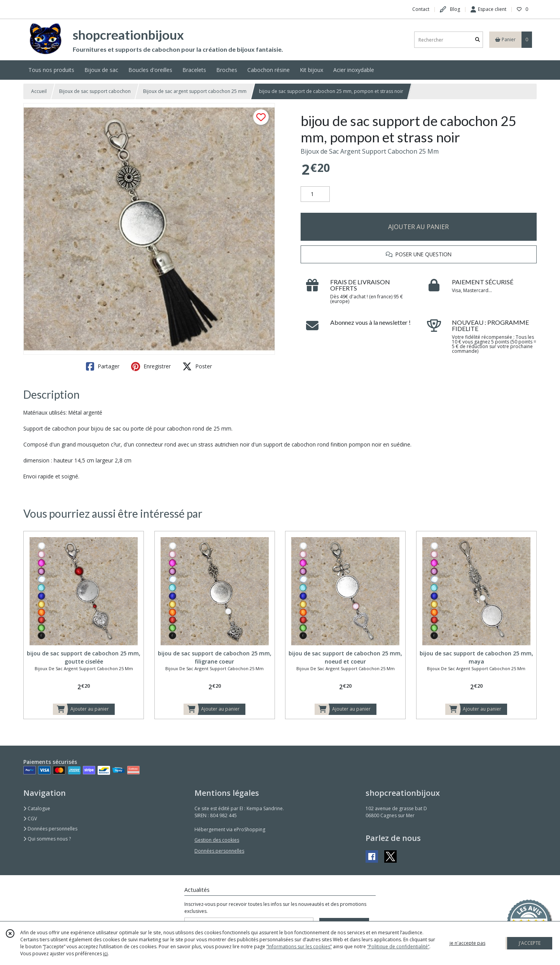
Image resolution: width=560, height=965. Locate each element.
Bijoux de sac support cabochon (95, 91)
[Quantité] (315, 194)
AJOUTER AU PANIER (418, 227)
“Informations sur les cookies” (299, 947)
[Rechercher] (478, 40)
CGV (30, 819)
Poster (197, 366)
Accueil (39, 91)
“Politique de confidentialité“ (398, 947)
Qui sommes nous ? (47, 839)
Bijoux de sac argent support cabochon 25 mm (195, 91)
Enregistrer (151, 366)
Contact (421, 9)
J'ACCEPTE (530, 943)
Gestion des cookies (217, 840)
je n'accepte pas (467, 943)
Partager (103, 366)
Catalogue (37, 808)
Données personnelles (50, 829)
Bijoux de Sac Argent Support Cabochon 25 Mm (370, 151)
